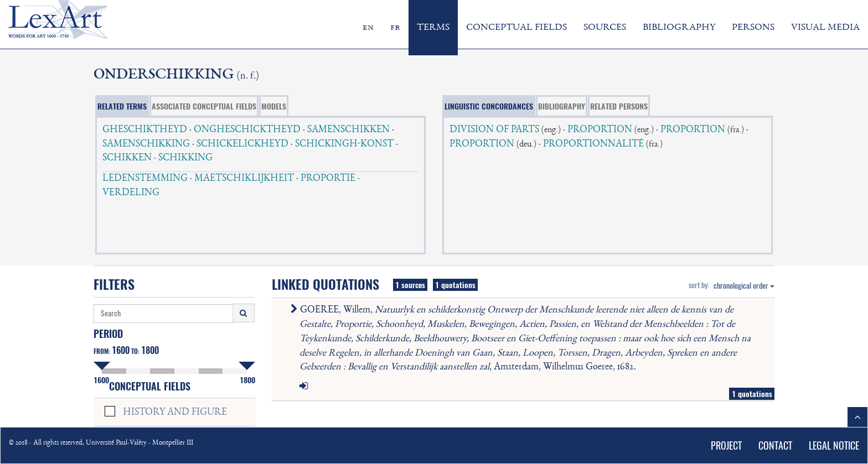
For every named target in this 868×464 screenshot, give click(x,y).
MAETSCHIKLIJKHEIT (244, 179)
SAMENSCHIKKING (146, 144)
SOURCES (605, 28)
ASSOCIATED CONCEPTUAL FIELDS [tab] (204, 106)
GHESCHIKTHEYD (145, 130)
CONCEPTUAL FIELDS (516, 28)
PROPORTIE (328, 179)
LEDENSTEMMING (145, 179)
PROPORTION (600, 130)
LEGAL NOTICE (834, 445)
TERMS (433, 28)
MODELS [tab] (274, 106)
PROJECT (726, 445)
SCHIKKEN (127, 158)
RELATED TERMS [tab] (122, 106)
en (368, 28)
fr (395, 28)
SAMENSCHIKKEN (348, 130)
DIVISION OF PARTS (494, 130)
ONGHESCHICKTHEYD (247, 130)
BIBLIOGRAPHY (679, 28)
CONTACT (775, 445)
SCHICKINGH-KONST (344, 144)
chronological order (744, 286)
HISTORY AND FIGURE (175, 413)
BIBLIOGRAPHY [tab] (562, 106)
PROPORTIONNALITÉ (593, 144)
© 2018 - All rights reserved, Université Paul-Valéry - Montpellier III (101, 443)
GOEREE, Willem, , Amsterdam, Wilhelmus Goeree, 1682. (523, 339)
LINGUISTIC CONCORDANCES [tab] (489, 106)
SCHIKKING (185, 158)
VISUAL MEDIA (825, 28)
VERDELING (131, 193)
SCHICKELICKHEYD (242, 144)
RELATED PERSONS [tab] (619, 106)
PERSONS (753, 28)
